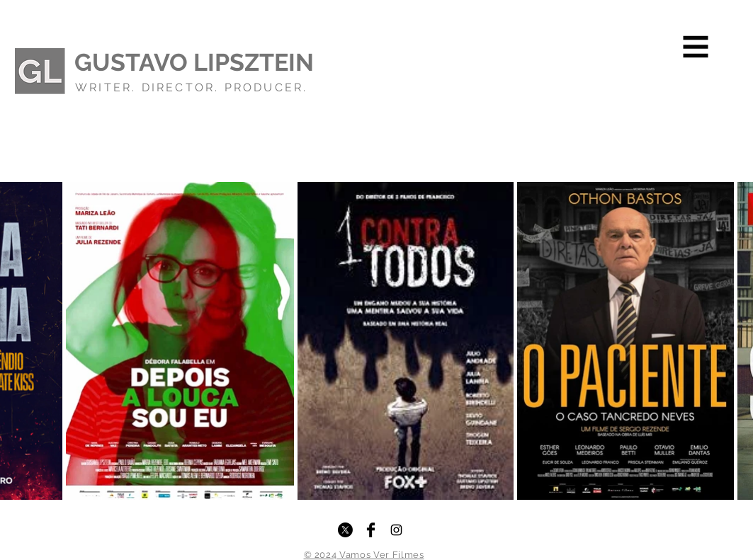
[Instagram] (396, 530)
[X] (345, 530)
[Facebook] (371, 530)
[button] (696, 47)
